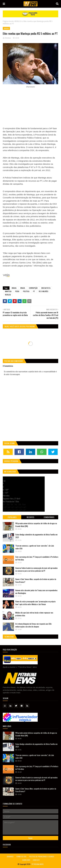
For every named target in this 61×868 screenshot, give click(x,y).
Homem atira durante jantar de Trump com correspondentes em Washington (36, 592)
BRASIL (14, 288)
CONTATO (36, 860)
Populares (12, 517)
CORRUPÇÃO (33, 288)
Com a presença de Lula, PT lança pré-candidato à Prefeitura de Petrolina (37, 558)
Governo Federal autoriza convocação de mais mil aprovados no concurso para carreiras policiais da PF (37, 569)
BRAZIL (23, 288)
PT (34, 291)
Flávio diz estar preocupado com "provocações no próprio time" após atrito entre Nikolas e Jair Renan (35, 603)
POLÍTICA (26, 291)
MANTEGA (8, 291)
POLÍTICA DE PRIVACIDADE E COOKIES (42, 856)
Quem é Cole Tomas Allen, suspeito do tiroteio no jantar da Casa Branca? (36, 581)
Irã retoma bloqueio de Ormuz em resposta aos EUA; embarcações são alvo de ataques (34, 625)
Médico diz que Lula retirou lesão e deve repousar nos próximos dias (34, 614)
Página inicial (8, 21)
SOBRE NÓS (26, 860)
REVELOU (18, 21)
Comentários (49, 517)
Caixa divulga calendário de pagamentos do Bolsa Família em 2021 (36, 536)
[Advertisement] (30, 106)
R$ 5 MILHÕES (44, 291)
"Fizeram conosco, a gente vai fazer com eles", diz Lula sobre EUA (35, 547)
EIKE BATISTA (46, 288)
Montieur (8, 38)
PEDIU (17, 291)
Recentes (30, 517)
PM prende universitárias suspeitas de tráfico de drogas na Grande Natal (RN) (36, 525)
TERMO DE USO (21, 856)
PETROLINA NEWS (38, 864)
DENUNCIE (10, 856)
